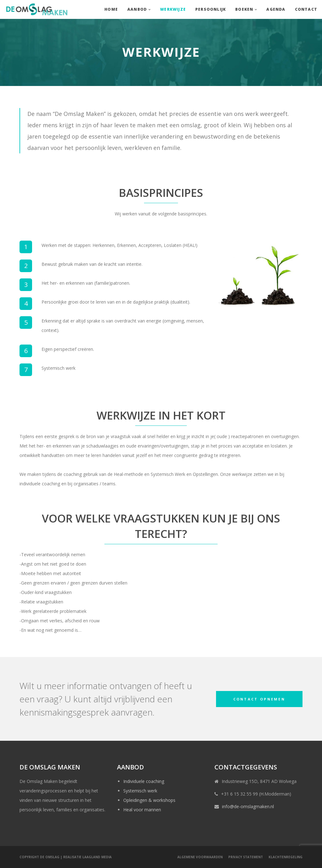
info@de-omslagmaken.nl (248, 806)
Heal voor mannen (142, 810)
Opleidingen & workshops (149, 800)
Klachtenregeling (286, 857)
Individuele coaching (144, 781)
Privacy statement (246, 857)
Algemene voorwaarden (200, 857)
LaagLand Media (97, 857)
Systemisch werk (140, 791)
